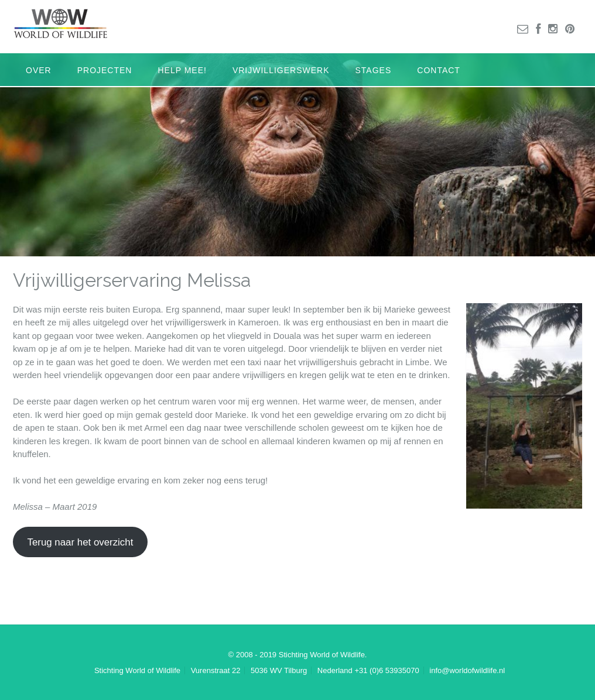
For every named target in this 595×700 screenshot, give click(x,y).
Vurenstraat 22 (216, 670)
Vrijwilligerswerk (281, 70)
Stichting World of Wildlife (137, 670)
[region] (297, 155)
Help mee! (182, 70)
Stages (374, 70)
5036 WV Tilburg (279, 670)
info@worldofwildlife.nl (467, 670)
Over (39, 70)
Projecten (105, 70)
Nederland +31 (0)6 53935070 (368, 670)
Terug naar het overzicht (80, 542)
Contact (439, 70)
